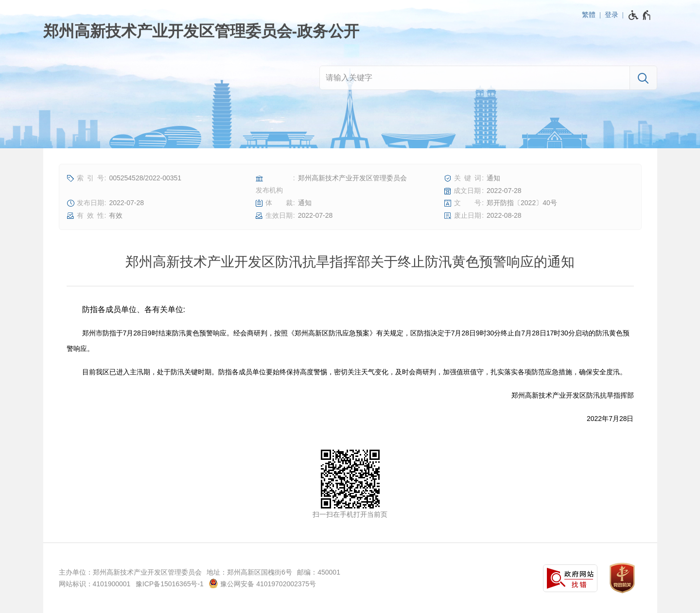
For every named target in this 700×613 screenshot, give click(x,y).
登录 (612, 15)
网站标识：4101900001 (95, 584)
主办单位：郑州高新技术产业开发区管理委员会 (130, 572)
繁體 (589, 15)
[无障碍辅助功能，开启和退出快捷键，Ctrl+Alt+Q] (640, 15)
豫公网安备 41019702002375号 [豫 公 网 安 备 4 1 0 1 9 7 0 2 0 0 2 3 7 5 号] (262, 583)
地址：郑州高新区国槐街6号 (249, 572)
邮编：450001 (319, 572)
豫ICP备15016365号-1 (170, 584)
